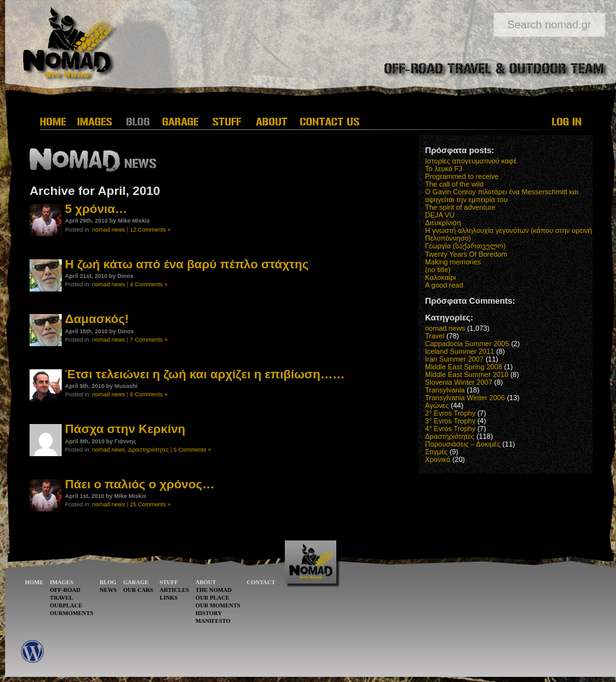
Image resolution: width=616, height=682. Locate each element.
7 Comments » (149, 340)
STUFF (169, 582)
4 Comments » (149, 284)
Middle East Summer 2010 (467, 374)
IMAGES (62, 582)
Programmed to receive (462, 176)
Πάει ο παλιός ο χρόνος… (140, 484)
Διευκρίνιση (443, 223)
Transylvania (445, 390)
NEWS (108, 590)
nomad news (109, 230)
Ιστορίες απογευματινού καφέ (471, 161)
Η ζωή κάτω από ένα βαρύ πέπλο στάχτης (187, 264)
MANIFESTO (213, 621)
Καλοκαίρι (440, 277)
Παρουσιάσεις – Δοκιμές (463, 444)
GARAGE (136, 582)
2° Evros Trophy (450, 413)
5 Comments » (193, 450)
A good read (444, 285)
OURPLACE (67, 605)
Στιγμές (436, 452)
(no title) (438, 270)
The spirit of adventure (460, 207)
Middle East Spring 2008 (464, 367)
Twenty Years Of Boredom (466, 254)
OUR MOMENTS (218, 605)
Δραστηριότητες (149, 450)
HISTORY (209, 613)
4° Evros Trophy (450, 429)
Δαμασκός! (97, 319)
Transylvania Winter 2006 (465, 398)
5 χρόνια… (96, 209)
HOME (34, 582)
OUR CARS (139, 590)
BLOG (108, 582)
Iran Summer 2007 (454, 359)
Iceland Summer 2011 (460, 351)
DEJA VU (440, 215)
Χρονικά (438, 459)
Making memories (453, 262)
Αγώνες (437, 405)
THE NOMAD (213, 590)
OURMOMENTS (72, 613)
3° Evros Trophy (450, 421)
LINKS (168, 598)
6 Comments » (149, 394)
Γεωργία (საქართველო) (466, 246)
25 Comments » (150, 504)
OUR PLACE (213, 598)
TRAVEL (62, 598)
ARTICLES (174, 590)
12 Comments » (150, 230)
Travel (435, 336)
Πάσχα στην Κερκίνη (125, 429)
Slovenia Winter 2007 (459, 382)
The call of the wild (454, 184)
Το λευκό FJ (444, 169)
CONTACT (261, 582)
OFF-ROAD (66, 590)
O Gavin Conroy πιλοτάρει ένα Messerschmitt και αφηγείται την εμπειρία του (502, 196)
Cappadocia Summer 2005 (467, 344)
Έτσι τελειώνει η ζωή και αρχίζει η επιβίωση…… (205, 374)
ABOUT (206, 582)
